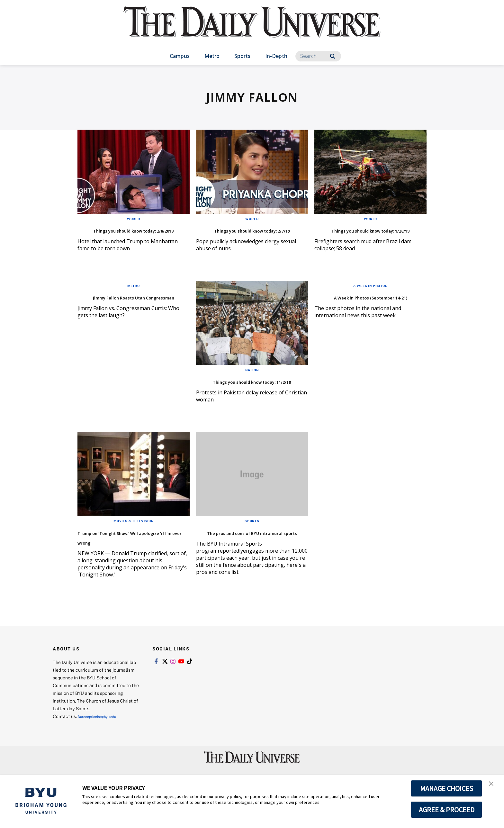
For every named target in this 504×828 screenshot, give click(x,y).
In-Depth (276, 56)
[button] (493, 787)
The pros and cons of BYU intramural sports (244, 556)
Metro (212, 56)
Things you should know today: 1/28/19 (360, 234)
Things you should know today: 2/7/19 (242, 234)
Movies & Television (134, 540)
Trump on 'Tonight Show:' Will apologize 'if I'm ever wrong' (126, 561)
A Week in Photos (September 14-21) (370, 311)
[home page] (252, 29)
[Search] (318, 56)
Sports (242, 56)
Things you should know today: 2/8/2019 (123, 234)
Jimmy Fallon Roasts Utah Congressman (126, 311)
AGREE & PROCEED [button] (447, 810)
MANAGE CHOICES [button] (447, 788)
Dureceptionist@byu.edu (104, 745)
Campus (180, 56)
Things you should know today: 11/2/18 (242, 395)
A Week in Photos (371, 295)
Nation (252, 379)
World (133, 218)
